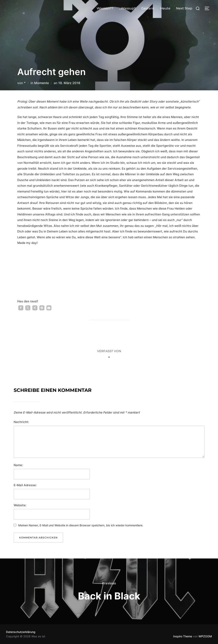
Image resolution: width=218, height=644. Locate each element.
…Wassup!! (127, 8)
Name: (18, 465)
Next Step (184, 8)
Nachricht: (21, 422)
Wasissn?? (105, 8)
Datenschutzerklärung (21, 632)
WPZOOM (205, 636)
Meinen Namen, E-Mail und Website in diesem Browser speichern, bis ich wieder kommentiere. (81, 525)
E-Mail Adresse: (25, 485)
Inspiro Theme (183, 636)
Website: (20, 505)
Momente (41, 83)
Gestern (148, 8)
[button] (21, 308)
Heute (165, 8)
